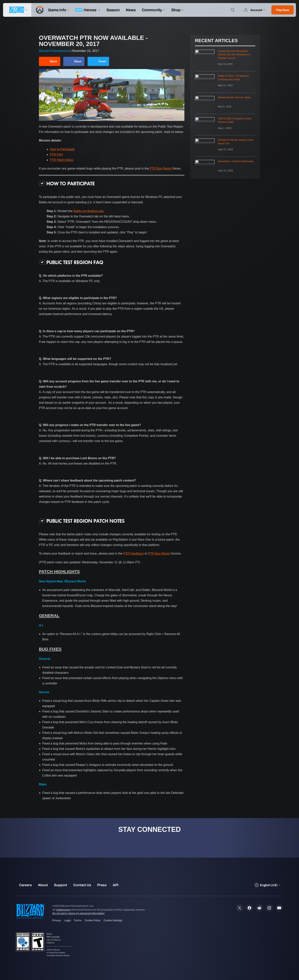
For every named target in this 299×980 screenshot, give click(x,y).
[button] (283, 10)
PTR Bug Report (161, 168)
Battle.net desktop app (89, 211)
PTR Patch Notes (62, 160)
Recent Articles (216, 41)
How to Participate (62, 149)
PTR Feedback (134, 554)
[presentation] (17, 10)
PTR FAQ (56, 155)
